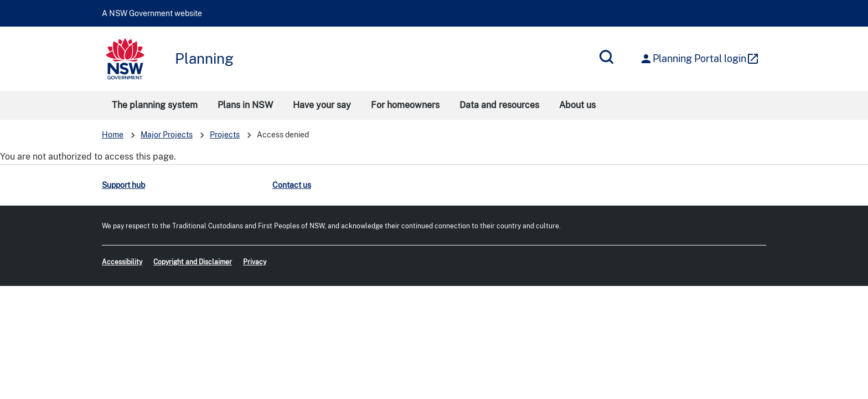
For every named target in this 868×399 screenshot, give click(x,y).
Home (113, 135)
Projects (225, 135)
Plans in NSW (245, 105)
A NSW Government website (152, 13)
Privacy (255, 262)
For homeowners (405, 105)
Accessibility (122, 262)
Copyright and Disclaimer (193, 262)
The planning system (155, 105)
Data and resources (499, 105)
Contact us (292, 185)
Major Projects (167, 135)
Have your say (322, 105)
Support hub (123, 185)
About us (577, 105)
